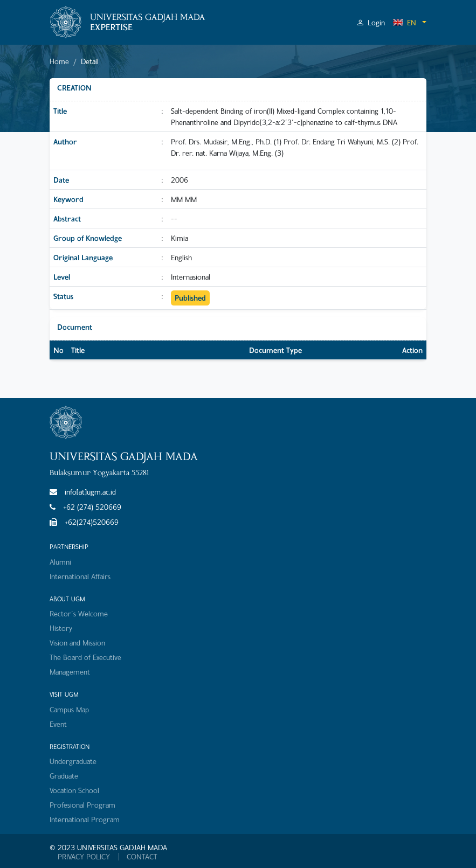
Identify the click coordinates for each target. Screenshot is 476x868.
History (61, 628)
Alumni (60, 562)
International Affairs (80, 576)
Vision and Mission (77, 643)
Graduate (64, 776)
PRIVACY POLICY (84, 857)
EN (404, 22)
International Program (85, 819)
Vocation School (74, 790)
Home (59, 61)
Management (70, 672)
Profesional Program (82, 805)
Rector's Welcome (79, 613)
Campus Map (69, 709)
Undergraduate (73, 761)
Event (58, 724)
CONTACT (142, 857)
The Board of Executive (85, 657)
